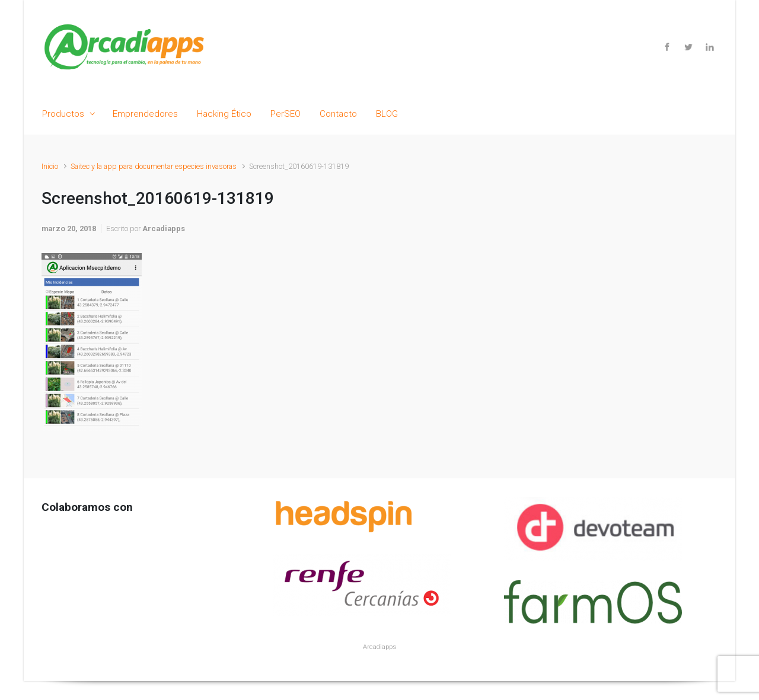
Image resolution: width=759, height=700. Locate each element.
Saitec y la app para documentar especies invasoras (154, 166)
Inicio (50, 166)
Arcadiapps (164, 228)
